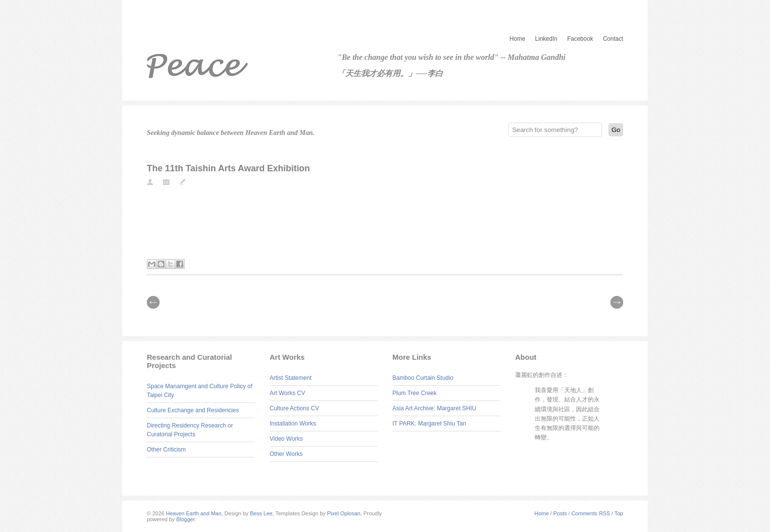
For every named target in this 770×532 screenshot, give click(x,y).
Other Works (286, 454)
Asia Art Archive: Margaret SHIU (434, 408)
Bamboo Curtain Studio (423, 378)
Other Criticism (166, 450)
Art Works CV (287, 393)
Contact (613, 39)
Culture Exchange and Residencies (193, 410)
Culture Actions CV (294, 408)
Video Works (286, 439)
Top (619, 513)
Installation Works (293, 424)
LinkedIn (546, 39)
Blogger (185, 519)
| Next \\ (617, 302)
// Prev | (153, 302)
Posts (560, 513)
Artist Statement (290, 378)
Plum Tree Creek (414, 393)
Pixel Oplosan (344, 513)
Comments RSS (591, 513)
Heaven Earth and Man (194, 513)
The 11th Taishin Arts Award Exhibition (228, 168)
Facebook (580, 39)
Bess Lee (261, 513)
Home (518, 39)
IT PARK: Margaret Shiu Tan (429, 424)
